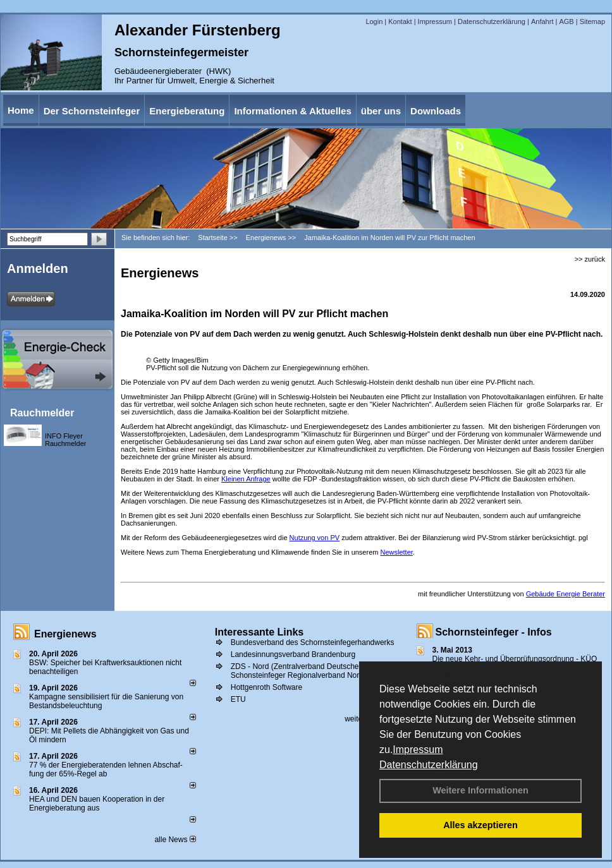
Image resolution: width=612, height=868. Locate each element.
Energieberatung (187, 111)
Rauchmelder (42, 413)
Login (374, 21)
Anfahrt (542, 21)
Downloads (436, 111)
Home (21, 110)
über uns (381, 111)
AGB (566, 21)
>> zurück (590, 259)
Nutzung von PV (315, 538)
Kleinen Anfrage (246, 479)
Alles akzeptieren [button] (480, 825)
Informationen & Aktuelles (292, 111)
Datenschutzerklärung (429, 765)
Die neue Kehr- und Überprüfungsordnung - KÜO (515, 659)
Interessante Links (260, 632)
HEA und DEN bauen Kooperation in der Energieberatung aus (97, 804)
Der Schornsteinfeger (92, 111)
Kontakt (400, 21)
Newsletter (396, 552)
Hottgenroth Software (266, 687)
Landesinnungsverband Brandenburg (293, 654)
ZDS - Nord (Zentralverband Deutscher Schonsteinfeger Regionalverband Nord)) (300, 671)
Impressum (418, 750)
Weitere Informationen (480, 790)
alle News (175, 840)
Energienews (65, 634)
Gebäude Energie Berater (566, 594)
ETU (238, 699)
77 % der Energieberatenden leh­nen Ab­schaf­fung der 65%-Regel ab (106, 769)
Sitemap (592, 21)
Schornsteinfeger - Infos (494, 632)
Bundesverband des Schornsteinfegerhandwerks (313, 642)
